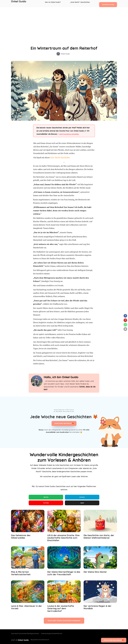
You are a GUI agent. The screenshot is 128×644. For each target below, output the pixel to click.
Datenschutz (35, 640)
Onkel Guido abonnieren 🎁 (64, 424)
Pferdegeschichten (35, 635)
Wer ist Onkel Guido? (54, 4)
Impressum (45, 640)
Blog (28, 640)
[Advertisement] (64, 20)
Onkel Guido (19, 4)
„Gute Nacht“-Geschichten (80, 4)
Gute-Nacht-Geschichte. (60, 158)
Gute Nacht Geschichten (19, 635)
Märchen (63, 635)
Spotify (46, 497)
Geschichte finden (108, 3)
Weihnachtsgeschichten (50, 635)
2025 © (18, 640)
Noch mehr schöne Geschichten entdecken (64, 622)
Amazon (82, 497)
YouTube (46, 504)
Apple (82, 504)
